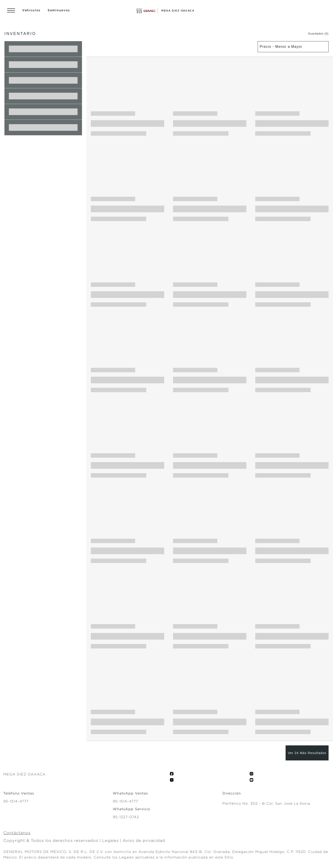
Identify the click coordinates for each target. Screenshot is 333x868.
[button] (314, 34)
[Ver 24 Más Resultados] (307, 753)
